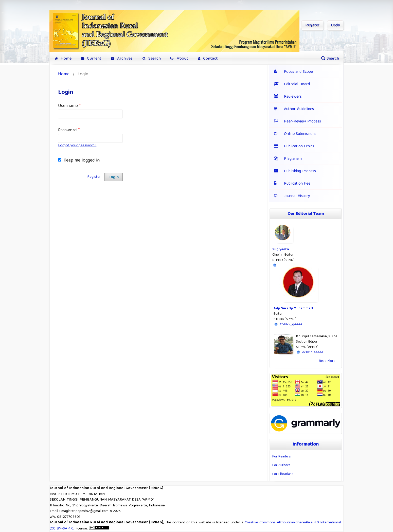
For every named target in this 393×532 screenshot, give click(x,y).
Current (91, 59)
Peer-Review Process (297, 122)
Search (152, 59)
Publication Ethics (299, 147)
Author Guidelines (294, 109)
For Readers (282, 457)
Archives (122, 59)
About (179, 59)
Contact (208, 59)
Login (335, 26)
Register (312, 26)
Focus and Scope (298, 72)
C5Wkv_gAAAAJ (292, 325)
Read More (327, 361)
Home (63, 59)
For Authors (281, 465)
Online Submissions (300, 134)
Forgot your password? (77, 146)
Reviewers (288, 97)
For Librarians (283, 474)
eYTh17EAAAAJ (313, 352)
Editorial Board (292, 84)
